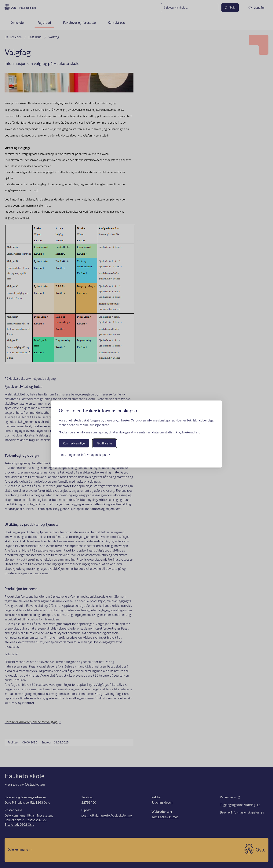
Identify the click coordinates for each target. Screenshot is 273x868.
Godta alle (105, 443)
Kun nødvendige (74, 443)
